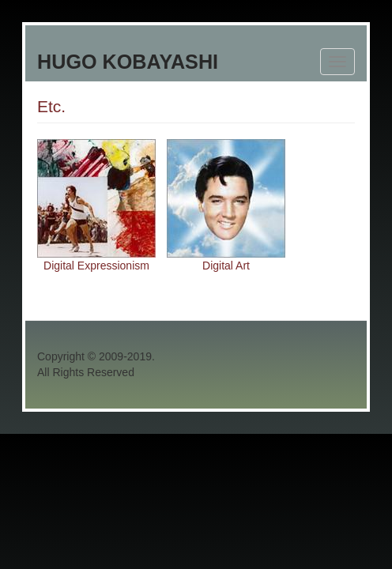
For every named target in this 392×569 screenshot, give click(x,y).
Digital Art (226, 266)
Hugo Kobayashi (128, 62)
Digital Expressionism (96, 266)
